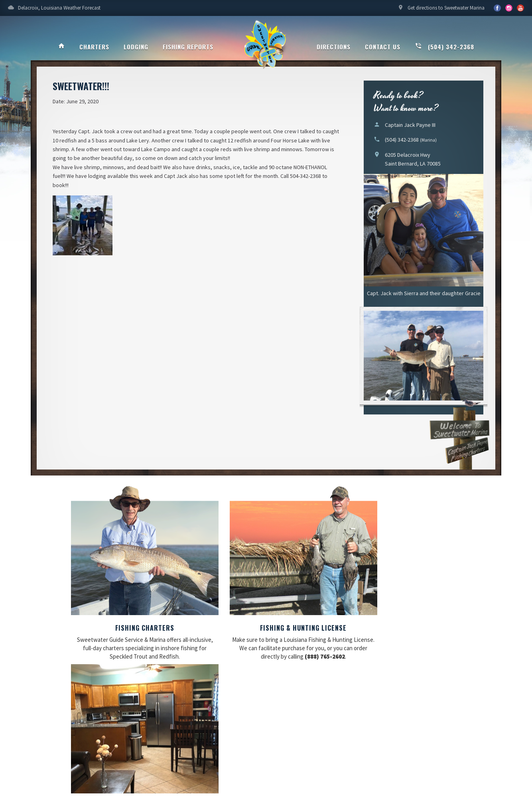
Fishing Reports (188, 47)
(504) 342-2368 (444, 47)
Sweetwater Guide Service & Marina (266, 46)
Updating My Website (476, 749)
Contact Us (383, 47)
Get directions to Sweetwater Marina (441, 10)
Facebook (497, 8)
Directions (334, 47)
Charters (94, 47)
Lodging (136, 47)
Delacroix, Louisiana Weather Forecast (54, 10)
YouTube (509, 8)
